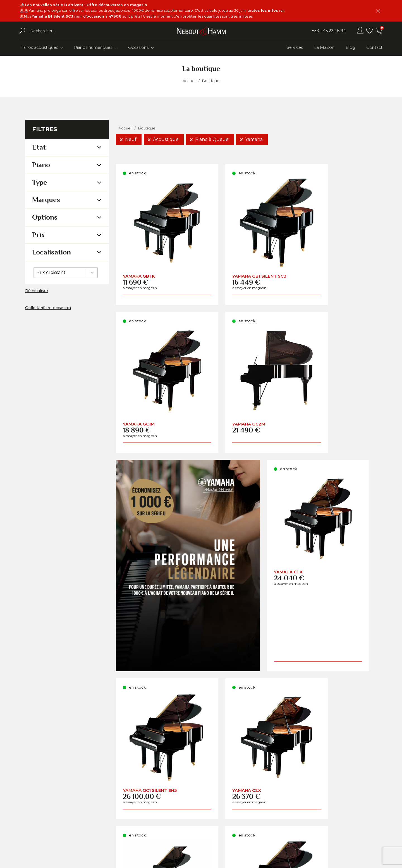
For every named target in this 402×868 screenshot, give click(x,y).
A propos (240, 792)
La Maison (324, 48)
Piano (41, 166)
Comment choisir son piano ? (264, 801)
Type (40, 183)
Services (295, 48)
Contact (374, 48)
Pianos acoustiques (39, 48)
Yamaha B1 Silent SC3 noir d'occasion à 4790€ (77, 16)
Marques (46, 200)
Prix (39, 235)
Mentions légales (249, 829)
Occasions (138, 48)
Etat (39, 148)
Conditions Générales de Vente (265, 820)
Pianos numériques (93, 48)
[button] (129, 140)
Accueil (189, 81)
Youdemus (237, 860)
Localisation (52, 253)
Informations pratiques (256, 811)
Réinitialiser (37, 292)
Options (45, 218)
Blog (350, 48)
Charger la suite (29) (247, 708)
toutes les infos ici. (266, 10)
